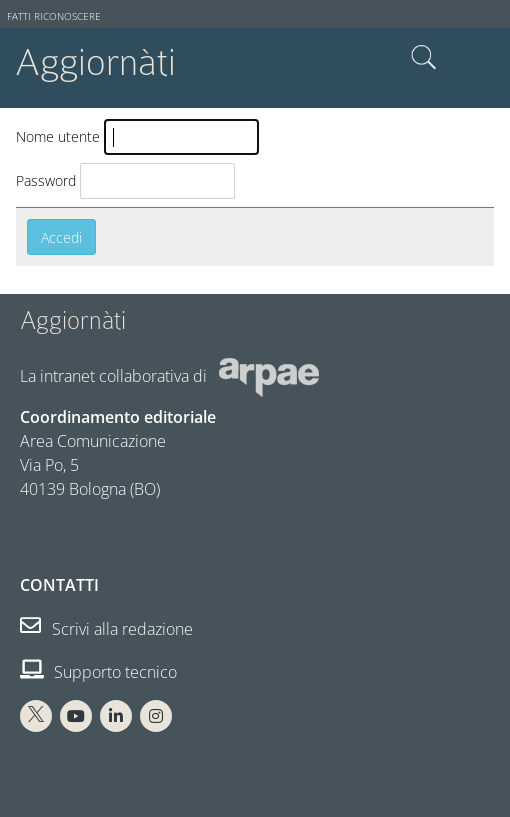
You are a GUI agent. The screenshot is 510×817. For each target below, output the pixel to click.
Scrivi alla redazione (106, 629)
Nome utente (58, 136)
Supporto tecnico (98, 672)
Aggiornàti (95, 62)
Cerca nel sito (424, 58)
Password (46, 180)
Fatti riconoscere (54, 16)
